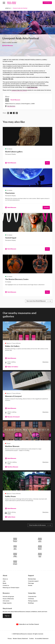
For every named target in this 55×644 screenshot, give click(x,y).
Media (4, 583)
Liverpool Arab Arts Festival (19, 90)
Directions (45, 362)
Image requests (7, 603)
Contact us (6, 586)
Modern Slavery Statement (20, 639)
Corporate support (33, 581)
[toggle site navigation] (4, 3)
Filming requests (33, 601)
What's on (8, 8)
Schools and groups (8, 597)
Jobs (4, 581)
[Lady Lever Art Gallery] (15, 563)
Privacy (10, 639)
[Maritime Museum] (40, 547)
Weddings (31, 603)
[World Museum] (40, 540)
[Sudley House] (40, 555)
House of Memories (8, 599)
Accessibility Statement (42, 639)
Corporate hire (32, 597)
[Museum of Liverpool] (15, 540)
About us (5, 579)
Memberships (32, 579)
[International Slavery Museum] (15, 547)
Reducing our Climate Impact (11, 588)
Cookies (31, 639)
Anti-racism (6, 601)
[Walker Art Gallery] (15, 555)
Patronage (31, 583)
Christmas (31, 599)
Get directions (11, 106)
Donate (30, 586)
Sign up (7, 616)
